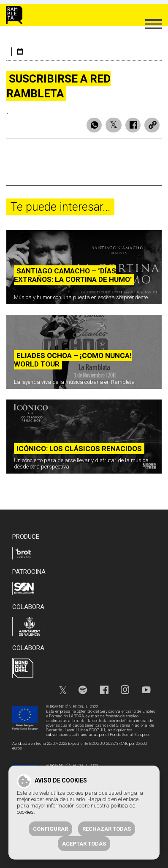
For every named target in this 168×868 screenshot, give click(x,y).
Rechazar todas (107, 829)
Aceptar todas (84, 844)
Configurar (50, 829)
